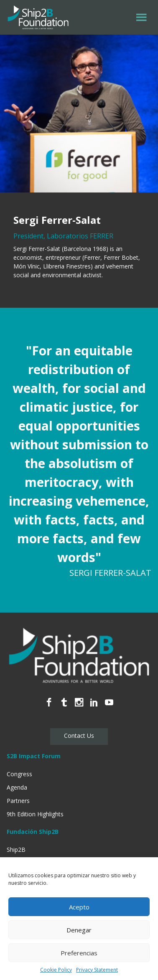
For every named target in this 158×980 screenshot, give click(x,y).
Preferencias (79, 953)
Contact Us (79, 736)
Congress (19, 774)
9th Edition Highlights (35, 814)
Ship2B (16, 850)
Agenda (17, 787)
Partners (18, 801)
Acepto (79, 907)
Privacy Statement (97, 970)
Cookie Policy (56, 970)
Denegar (79, 930)
